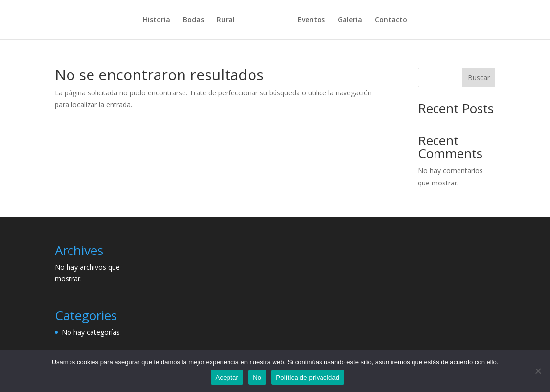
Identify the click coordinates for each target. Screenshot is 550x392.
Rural (229, 20)
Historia (160, 20)
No (257, 378)
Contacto (388, 20)
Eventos (308, 20)
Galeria (346, 20)
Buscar (479, 78)
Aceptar (227, 378)
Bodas (197, 20)
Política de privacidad (308, 378)
